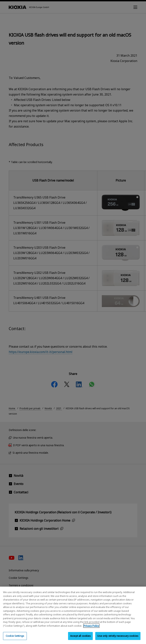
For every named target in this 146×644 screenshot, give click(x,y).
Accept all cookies (80, 639)
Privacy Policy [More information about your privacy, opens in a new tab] (91, 629)
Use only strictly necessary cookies (118, 639)
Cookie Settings (15, 639)
